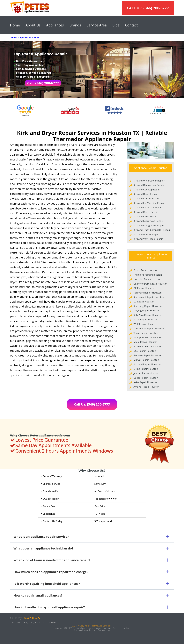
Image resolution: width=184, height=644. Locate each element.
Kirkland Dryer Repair (145, 194)
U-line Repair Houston (146, 369)
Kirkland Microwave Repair (148, 221)
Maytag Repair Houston (147, 311)
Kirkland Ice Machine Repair (149, 203)
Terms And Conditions (102, 626)
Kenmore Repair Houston (148, 293)
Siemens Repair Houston (147, 355)
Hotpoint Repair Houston (147, 279)
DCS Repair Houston (145, 351)
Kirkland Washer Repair (147, 234)
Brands (75, 25)
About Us (33, 25)
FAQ (73, 626)
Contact (131, 25)
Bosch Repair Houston (146, 270)
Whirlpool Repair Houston (148, 337)
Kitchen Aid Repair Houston (149, 297)
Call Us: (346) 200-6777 (92, 404)
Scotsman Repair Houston (148, 346)
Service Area (97, 25)
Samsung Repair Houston (148, 306)
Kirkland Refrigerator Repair (149, 225)
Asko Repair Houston (145, 382)
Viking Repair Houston (146, 333)
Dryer (37, 37)
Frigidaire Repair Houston (148, 275)
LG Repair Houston (144, 302)
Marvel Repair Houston (146, 360)
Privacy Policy (84, 626)
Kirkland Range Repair (146, 212)
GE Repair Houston (144, 288)
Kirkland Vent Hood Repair (148, 239)
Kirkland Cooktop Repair (147, 190)
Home (15, 25)
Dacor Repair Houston (146, 378)
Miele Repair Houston (146, 342)
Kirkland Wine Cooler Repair (149, 181)
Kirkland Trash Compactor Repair (152, 230)
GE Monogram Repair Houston (151, 284)
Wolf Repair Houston (145, 324)
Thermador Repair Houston (149, 328)
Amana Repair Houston (146, 387)
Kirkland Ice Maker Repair (148, 207)
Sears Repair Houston (146, 319)
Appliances (55, 25)
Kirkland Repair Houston (147, 364)
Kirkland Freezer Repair (146, 198)
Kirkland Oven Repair (145, 216)
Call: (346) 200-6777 (43, 83)
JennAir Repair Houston (147, 373)
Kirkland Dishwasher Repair (149, 185)
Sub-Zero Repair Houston (148, 315)
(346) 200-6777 (156, 8)
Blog (116, 25)
